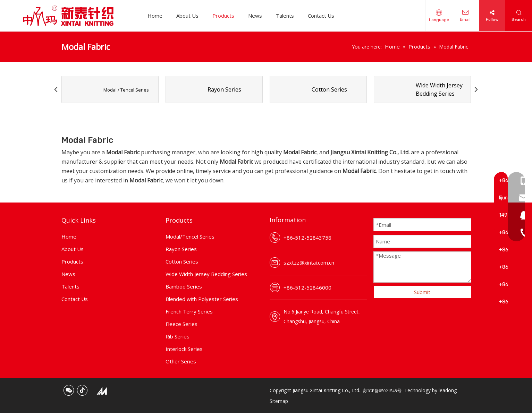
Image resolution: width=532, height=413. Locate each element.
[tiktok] (82, 390)
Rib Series (178, 336)
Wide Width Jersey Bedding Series (206, 274)
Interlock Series (184, 349)
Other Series (181, 361)
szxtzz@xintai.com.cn (309, 263)
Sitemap (279, 401)
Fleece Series (181, 324)
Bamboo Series (184, 286)
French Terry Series (189, 311)
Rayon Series (181, 249)
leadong (448, 390)
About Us (187, 16)
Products (223, 16)
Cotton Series (182, 261)
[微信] (69, 390)
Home (155, 16)
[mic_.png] (102, 391)
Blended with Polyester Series (202, 299)
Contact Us (321, 16)
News (255, 16)
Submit (422, 292)
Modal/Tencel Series (190, 236)
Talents (285, 16)
